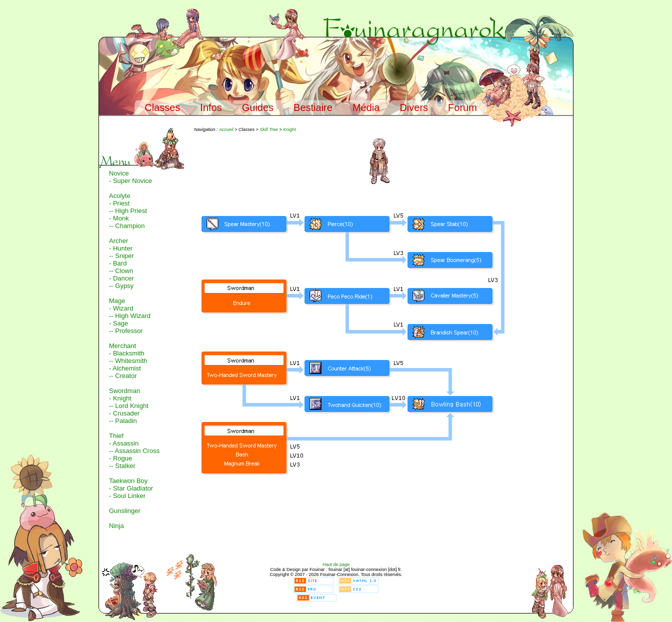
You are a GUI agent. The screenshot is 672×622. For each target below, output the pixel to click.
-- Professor (126, 331)
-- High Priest (128, 211)
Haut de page (336, 564)
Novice (119, 173)
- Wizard (121, 308)
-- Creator (123, 376)
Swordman (124, 391)
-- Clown (121, 271)
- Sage (118, 323)
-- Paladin (123, 421)
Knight (289, 129)
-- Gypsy (121, 286)
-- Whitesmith (128, 361)
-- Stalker (122, 466)
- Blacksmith (127, 353)
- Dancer (121, 278)
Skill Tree (269, 129)
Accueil (226, 129)
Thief (116, 436)
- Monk (119, 218)
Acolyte (120, 196)
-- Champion (127, 226)
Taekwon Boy (128, 481)
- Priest (119, 203)
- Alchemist (125, 368)
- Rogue (120, 458)
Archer (118, 241)
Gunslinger (125, 511)
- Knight (120, 398)
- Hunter (121, 248)
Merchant (122, 346)
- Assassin (124, 443)
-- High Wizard (130, 316)
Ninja (116, 526)
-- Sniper (121, 256)
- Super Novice (130, 181)
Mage (117, 301)
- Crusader (124, 413)
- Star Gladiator (131, 488)
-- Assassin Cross (134, 451)
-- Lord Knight (129, 406)
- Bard (118, 263)
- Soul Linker (127, 496)
